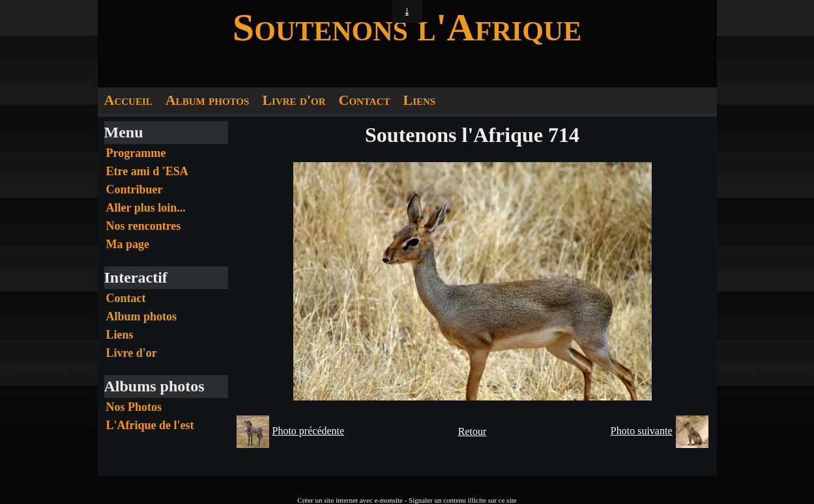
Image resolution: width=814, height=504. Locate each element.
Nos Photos (134, 407)
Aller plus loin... (146, 208)
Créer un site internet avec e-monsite (350, 500)
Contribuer (135, 189)
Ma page (128, 244)
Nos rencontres (144, 226)
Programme (136, 153)
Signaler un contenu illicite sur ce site (463, 500)
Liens (419, 100)
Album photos (208, 100)
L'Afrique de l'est (150, 425)
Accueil (128, 100)
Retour (472, 431)
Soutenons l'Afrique (407, 27)
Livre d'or (294, 100)
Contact (365, 100)
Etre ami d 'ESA (147, 171)
